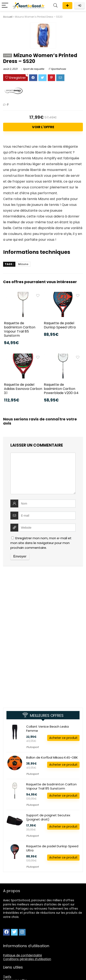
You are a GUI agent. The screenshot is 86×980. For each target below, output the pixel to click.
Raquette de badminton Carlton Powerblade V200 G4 (61, 389)
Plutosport (32, 747)
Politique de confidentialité (23, 955)
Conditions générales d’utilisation (27, 959)
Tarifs (7, 977)
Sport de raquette (33, 69)
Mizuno (23, 264)
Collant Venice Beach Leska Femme (47, 729)
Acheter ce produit (63, 738)
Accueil (8, 17)
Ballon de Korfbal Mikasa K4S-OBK (52, 757)
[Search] (55, 6)
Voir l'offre (43, 127)
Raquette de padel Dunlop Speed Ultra (60, 325)
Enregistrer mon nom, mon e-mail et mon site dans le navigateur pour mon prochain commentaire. (41, 543)
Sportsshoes (58, 69)
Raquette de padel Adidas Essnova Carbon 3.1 (23, 389)
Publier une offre (67, 6)
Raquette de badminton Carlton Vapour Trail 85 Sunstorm (20, 329)
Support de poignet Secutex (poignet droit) (48, 817)
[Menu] (5, 6)
